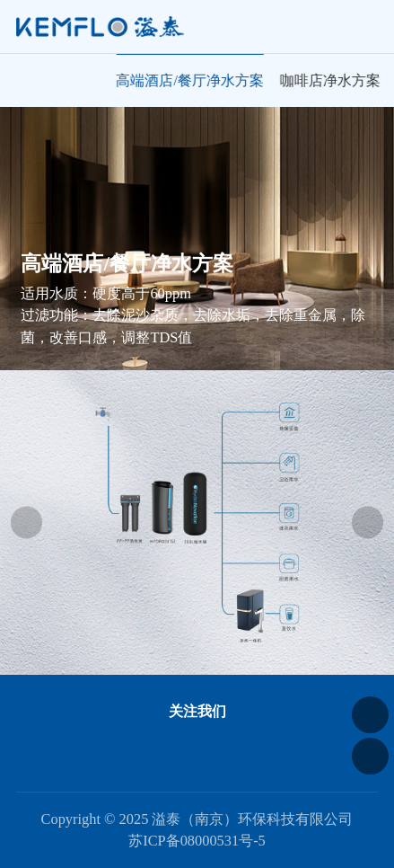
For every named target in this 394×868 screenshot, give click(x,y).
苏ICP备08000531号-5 (197, 841)
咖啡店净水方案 (331, 80)
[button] (26, 523)
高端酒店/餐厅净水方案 (192, 80)
